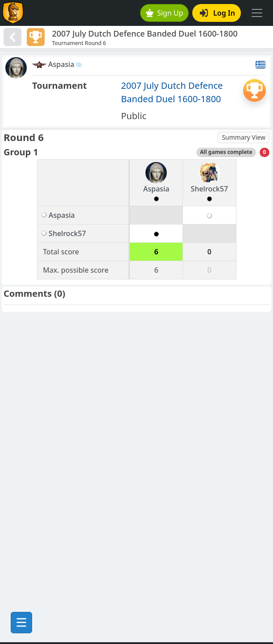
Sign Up (165, 13)
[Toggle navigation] (257, 13)
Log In (217, 13)
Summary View (244, 137)
